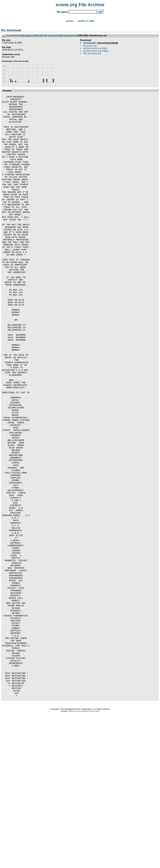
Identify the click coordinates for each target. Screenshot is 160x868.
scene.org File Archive (80, 5)
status (97, 863)
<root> (10, 36)
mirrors (18, 36)
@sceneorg (88, 863)
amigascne (29, 36)
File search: (62, 12)
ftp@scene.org (74, 863)
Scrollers (40, 36)
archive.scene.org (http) (95, 48)
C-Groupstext (53, 36)
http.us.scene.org (92, 53)
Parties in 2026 (86, 21)
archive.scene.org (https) (96, 51)
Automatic (90, 43)
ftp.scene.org (90, 46)
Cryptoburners (69, 36)
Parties (70, 21)
